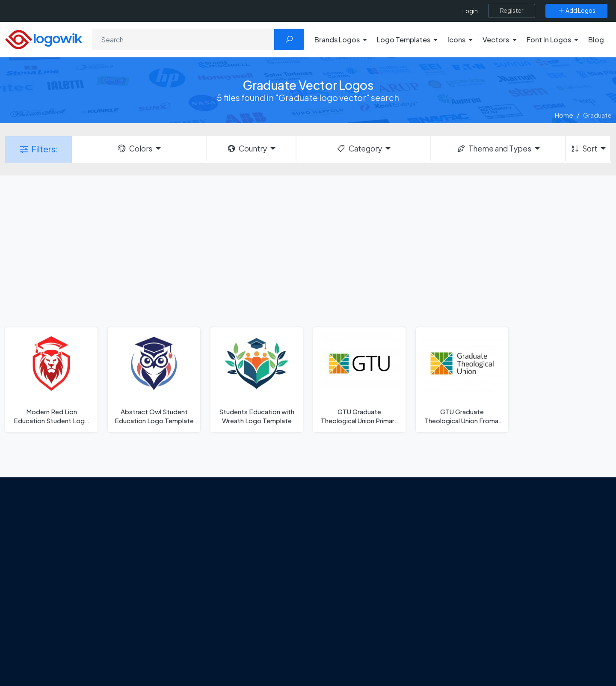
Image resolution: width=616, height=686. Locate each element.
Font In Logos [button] (549, 40)
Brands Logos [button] (337, 40)
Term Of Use (61, 606)
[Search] (184, 39)
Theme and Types (494, 148)
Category (359, 148)
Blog (596, 40)
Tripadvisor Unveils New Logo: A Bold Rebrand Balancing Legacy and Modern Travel (238, 562)
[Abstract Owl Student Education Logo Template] (154, 380)
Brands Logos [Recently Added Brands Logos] (480, 528)
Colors (134, 148)
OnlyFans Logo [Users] (343, 558)
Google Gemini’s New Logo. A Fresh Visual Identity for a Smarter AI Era (242, 532)
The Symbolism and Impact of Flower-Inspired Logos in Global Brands (237, 632)
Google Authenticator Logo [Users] (361, 543)
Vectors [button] (496, 40)
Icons (468, 558)
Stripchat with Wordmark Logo (365, 648)
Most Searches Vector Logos (502, 648)
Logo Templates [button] (404, 40)
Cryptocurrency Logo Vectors (504, 633)
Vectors (471, 573)
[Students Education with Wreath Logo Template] (257, 380)
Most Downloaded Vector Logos (507, 618)
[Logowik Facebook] (43, 627)
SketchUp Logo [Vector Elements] (344, 573)
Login (470, 11)
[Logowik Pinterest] (95, 627)
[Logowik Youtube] (113, 627)
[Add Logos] (576, 11)
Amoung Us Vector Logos (357, 528)
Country (247, 148)
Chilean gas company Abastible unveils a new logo (239, 607)
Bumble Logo (341, 618)
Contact (55, 576)
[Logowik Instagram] (78, 627)
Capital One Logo (346, 603)
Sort (584, 148)
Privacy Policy (63, 591)
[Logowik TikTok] (130, 627)
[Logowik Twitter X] (60, 627)
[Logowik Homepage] (44, 38)
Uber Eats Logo (343, 588)
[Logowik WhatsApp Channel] (148, 627)
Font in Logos (479, 588)
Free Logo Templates (491, 543)
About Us (56, 561)
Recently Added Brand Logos (503, 603)
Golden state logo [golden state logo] (348, 633)
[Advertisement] (308, 250)
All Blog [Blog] (192, 652)
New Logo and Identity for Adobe (230, 588)
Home (564, 115)
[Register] (512, 11)
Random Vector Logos (493, 663)
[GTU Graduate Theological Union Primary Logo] (359, 380)
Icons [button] (456, 40)
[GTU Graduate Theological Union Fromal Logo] (462, 380)
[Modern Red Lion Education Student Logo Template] (51, 380)
